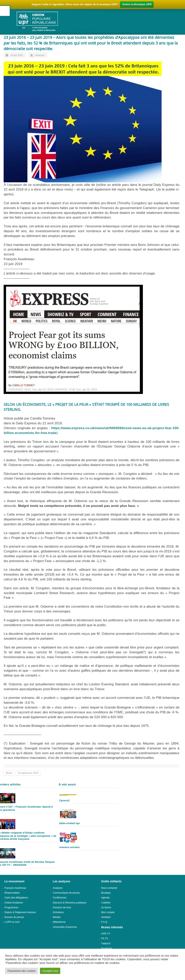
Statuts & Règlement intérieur (20, 912)
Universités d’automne (65, 927)
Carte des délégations (16, 898)
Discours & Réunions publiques (70, 903)
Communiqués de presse (66, 893)
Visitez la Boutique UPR (137, 4)
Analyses (40, 55)
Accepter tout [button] (50, 971)
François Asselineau (15, 888)
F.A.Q (104, 922)
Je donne (106, 907)
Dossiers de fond (62, 907)
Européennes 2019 (28, 773)
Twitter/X (106, 944)
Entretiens (58, 912)
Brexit (9, 773)
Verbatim (106, 917)
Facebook (107, 948)
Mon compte (108, 912)
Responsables (12, 893)
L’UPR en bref (12, 922)
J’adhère (106, 903)
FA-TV (105, 939)
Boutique (106, 893)
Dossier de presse (14, 917)
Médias (57, 917)
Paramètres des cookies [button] (21, 971)
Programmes (11, 907)
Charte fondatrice (14, 903)
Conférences (60, 898)
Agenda (105, 898)
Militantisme (59, 922)
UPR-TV (106, 934)
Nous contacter (109, 888)
